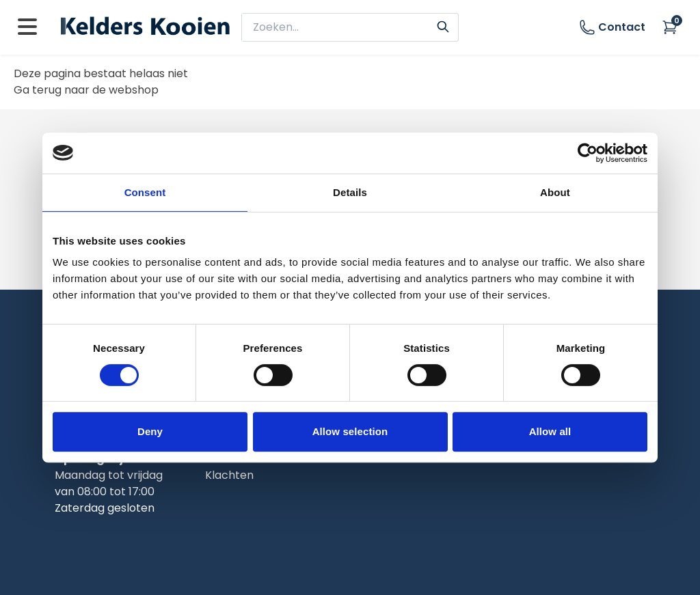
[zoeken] (341, 27)
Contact (612, 27)
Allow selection (350, 431)
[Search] (443, 25)
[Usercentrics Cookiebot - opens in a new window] (588, 153)
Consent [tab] (145, 192)
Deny (150, 431)
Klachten (229, 475)
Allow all (550, 431)
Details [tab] (350, 192)
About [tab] (555, 192)
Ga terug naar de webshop (86, 90)
